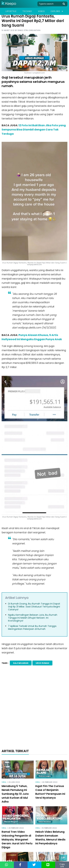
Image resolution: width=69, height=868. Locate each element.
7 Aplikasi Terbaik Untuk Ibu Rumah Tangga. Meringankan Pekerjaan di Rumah (32, 628)
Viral (4, 782)
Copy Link (62, 865)
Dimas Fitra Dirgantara (29, 30)
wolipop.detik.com (34, 519)
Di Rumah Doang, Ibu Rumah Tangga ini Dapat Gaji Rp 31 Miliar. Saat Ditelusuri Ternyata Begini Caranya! (34, 607)
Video (41, 11)
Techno (27, 11)
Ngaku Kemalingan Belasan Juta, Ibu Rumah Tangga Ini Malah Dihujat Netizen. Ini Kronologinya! (33, 618)
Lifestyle (11, 11)
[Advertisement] (34, 708)
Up (63, 858)
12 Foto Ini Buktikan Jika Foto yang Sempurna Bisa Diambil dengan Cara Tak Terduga (34, 130)
